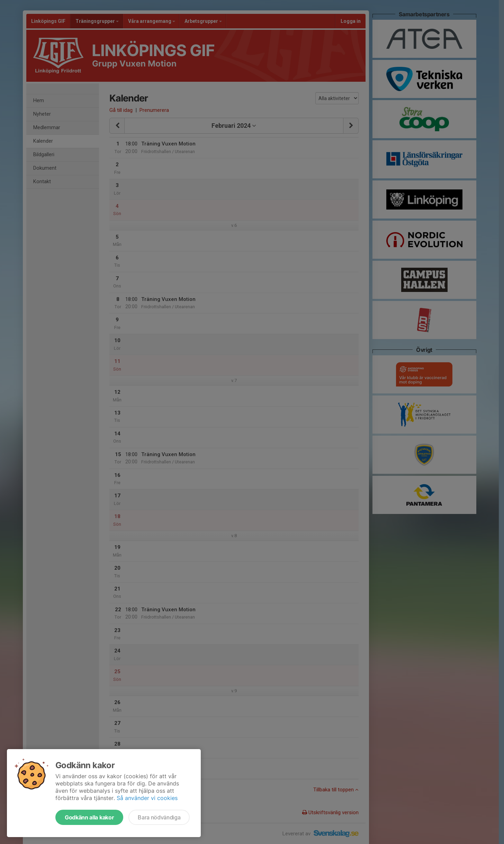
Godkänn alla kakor (89, 817)
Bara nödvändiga (159, 817)
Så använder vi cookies (147, 798)
